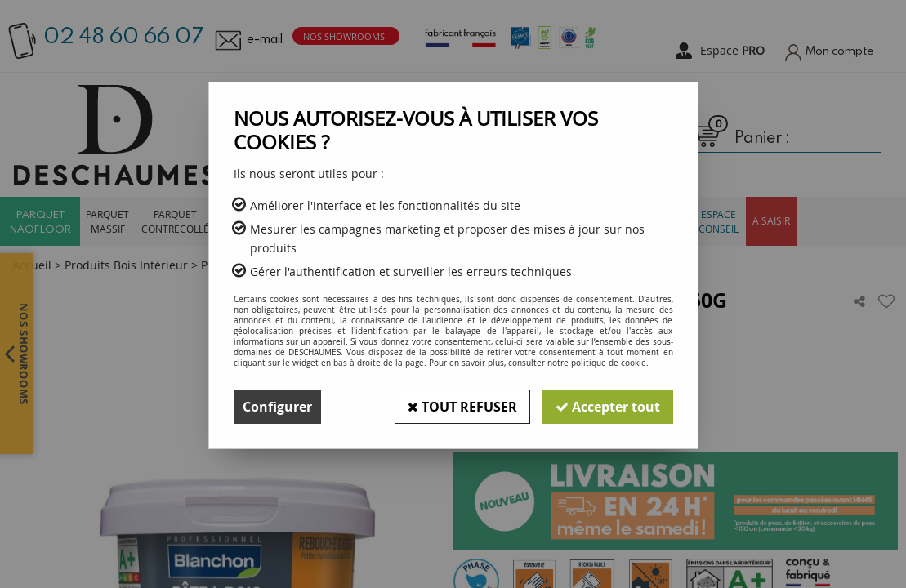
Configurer (277, 407)
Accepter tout (608, 407)
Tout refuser (462, 407)
